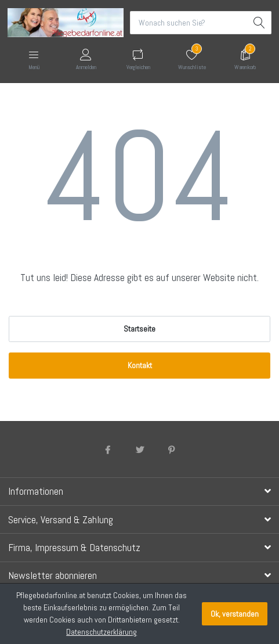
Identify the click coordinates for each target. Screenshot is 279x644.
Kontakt (140, 365)
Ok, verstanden (235, 614)
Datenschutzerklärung (102, 632)
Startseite (139, 329)
